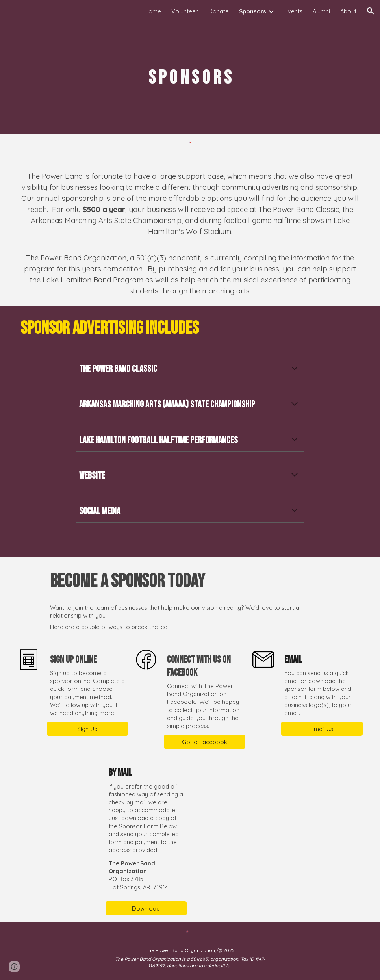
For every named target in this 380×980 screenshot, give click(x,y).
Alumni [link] (321, 11)
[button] (371, 11)
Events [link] (294, 11)
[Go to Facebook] (205, 742)
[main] (190, 78)
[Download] (146, 908)
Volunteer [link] (185, 11)
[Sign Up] (88, 729)
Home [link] (153, 11)
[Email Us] (322, 729)
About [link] (348, 11)
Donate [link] (219, 11)
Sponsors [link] (253, 11)
